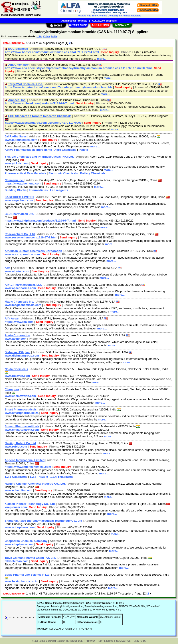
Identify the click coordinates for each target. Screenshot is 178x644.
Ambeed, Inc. (17, 100)
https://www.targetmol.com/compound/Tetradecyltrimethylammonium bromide (59, 87)
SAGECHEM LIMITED (19, 197)
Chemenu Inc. (14, 180)
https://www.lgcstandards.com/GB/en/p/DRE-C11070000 (43, 123)
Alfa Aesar (12, 318)
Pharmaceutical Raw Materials (25, 173)
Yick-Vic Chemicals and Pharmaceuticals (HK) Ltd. (39, 157)
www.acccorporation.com (22, 254)
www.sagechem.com (19, 200)
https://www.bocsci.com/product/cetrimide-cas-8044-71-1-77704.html (52, 52)
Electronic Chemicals (63, 173)
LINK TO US (140, 641)
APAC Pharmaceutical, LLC (23, 285)
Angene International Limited (25, 460)
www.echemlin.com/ (18, 490)
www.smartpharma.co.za (22, 413)
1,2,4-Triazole (39, 477)
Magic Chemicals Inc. (19, 302)
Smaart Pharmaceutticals (22, 426)
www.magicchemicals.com (23, 305)
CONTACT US (123, 641)
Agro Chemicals (65, 150)
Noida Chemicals (16, 369)
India (54, 36)
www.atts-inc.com (17, 271)
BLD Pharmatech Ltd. (19, 214)
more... (102, 59)
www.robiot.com (16, 447)
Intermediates (38, 190)
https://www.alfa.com (19, 322)
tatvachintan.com (17, 561)
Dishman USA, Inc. (18, 352)
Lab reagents (59, 190)
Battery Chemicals (93, 173)
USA (39, 36)
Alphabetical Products (74, 21)
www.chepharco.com (19, 544)
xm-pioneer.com (16, 507)
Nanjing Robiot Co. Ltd (20, 443)
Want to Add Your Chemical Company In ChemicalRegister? (110, 16)
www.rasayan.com (17, 376)
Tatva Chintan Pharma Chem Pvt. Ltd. (30, 558)
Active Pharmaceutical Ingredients (28, 150)
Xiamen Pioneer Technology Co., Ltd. (30, 504)
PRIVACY (91, 641)
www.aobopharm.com (20, 527)
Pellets (83, 150)
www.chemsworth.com (20, 396)
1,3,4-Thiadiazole (62, 477)
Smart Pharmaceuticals (21, 409)
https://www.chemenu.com (23, 183)
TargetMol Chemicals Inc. (26, 84)
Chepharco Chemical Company (26, 541)
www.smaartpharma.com (22, 430)
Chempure (12, 389)
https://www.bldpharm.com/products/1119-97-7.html (40, 221)
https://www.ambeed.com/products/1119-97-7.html (39, 103)
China (47, 36)
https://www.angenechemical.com (28, 467)
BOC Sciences (18, 49)
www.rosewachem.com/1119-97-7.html (31, 237)
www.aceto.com (16, 339)
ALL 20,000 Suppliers (104, 21)
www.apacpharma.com (20, 288)
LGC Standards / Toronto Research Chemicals (40, 116)
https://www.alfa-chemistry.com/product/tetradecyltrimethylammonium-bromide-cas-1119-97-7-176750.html (78, 68)
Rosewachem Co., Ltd (20, 234)
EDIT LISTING (106, 641)
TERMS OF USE (74, 641)
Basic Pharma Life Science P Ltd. (27, 575)
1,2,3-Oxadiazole (16, 477)
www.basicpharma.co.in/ (21, 581)
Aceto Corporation (17, 335)
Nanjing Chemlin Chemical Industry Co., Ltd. (35, 484)
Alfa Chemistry (18, 65)
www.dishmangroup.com (22, 356)
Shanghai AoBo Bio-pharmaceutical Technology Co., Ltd (43, 521)
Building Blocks (16, 190)
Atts (7, 268)
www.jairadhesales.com (21, 140)
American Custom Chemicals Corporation (33, 251)
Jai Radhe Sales (16, 136)
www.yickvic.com (17, 163)
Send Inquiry (110, 52)
